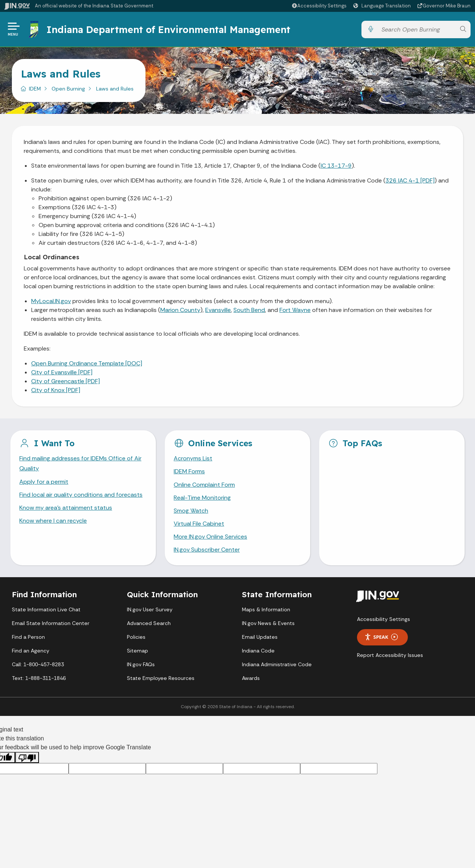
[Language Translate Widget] (383, 6)
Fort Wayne (295, 310)
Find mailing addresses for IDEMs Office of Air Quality (80, 463)
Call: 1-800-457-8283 (38, 664)
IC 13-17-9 (336, 166)
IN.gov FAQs (141, 664)
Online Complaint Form (204, 485)
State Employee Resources (161, 678)
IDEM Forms (189, 471)
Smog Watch (191, 511)
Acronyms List (193, 458)
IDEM (35, 89)
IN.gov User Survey (150, 609)
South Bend (249, 310)
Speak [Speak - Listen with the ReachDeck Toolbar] (381, 637)
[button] (319, 6)
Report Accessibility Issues (390, 655)
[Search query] (417, 29)
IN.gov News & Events (268, 623)
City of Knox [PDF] (56, 390)
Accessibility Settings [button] (384, 619)
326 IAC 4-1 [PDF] (410, 180)
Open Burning (68, 89)
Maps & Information (266, 609)
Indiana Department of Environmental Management (168, 29)
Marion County (180, 310)
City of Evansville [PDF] (62, 372)
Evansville (218, 310)
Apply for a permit (44, 482)
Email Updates (260, 637)
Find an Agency (31, 651)
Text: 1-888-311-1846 (39, 678)
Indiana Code (258, 651)
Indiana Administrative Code (277, 664)
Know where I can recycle (53, 521)
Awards (251, 678)
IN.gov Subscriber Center (207, 550)
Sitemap (137, 651)
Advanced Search (149, 623)
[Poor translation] (27, 758)
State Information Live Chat (46, 609)
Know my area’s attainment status (66, 508)
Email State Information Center (51, 623)
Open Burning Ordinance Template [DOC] (87, 363)
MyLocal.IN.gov (51, 301)
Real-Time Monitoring (202, 498)
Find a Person (28, 637)
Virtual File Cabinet (199, 524)
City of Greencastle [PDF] (65, 381)
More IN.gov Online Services (210, 537)
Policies (136, 637)
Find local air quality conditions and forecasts (81, 495)
